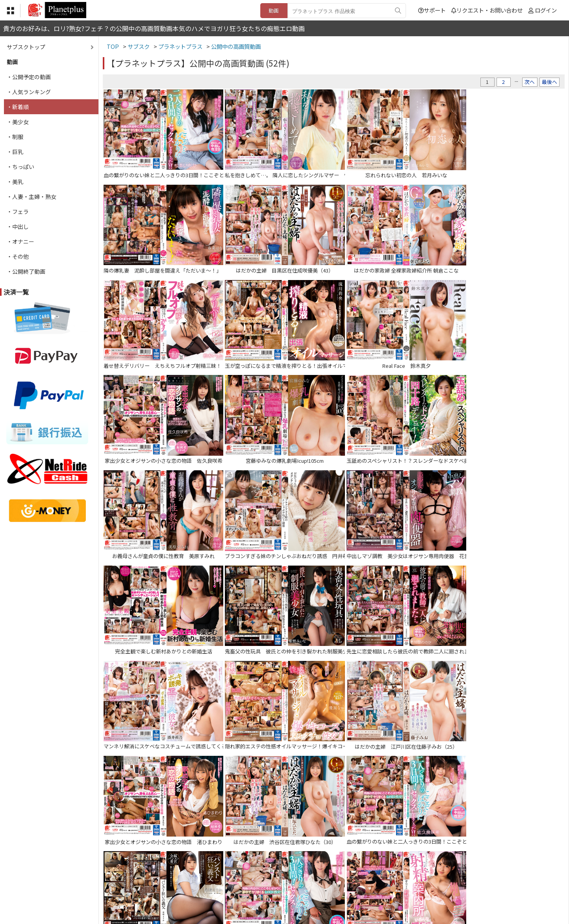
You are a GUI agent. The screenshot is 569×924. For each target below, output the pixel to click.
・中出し (18, 226)
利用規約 (195, 876)
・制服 (15, 137)
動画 (274, 10)
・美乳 (15, 182)
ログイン (546, 10)
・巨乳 (15, 152)
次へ (530, 82)
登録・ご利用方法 (279, 876)
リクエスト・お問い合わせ (487, 10)
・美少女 (18, 122)
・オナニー (20, 241)
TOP (168, 876)
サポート (432, 10)
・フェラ (18, 212)
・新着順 (18, 107)
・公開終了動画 (26, 271)
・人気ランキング (29, 92)
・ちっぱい (20, 167)
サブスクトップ (26, 47)
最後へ (550, 82)
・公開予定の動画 (29, 77)
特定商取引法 (231, 876)
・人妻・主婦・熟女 (32, 197)
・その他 (18, 256)
